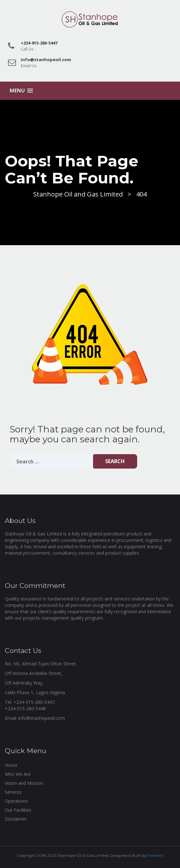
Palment (156, 855)
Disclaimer (16, 819)
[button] (21, 91)
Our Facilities (18, 810)
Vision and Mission (24, 783)
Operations (16, 801)
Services (13, 792)
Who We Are (18, 774)
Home (11, 765)
